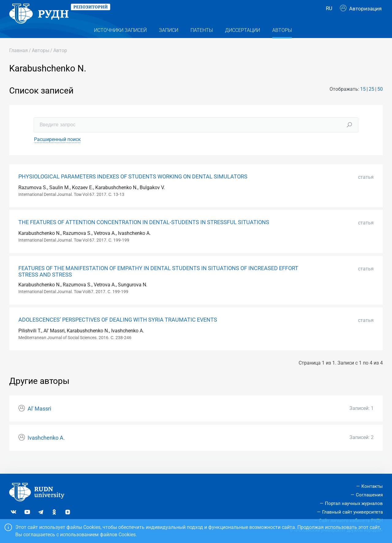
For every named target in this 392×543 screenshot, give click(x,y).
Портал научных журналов (354, 503)
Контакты (372, 486)
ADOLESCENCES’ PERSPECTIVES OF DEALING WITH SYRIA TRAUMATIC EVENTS (118, 331)
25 (371, 100)
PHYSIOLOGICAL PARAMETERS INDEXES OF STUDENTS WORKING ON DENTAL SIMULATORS (133, 187)
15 (363, 100)
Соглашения (369, 495)
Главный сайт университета (352, 512)
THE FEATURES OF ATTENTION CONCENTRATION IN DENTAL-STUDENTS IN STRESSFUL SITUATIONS (144, 233)
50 (380, 100)
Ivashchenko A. (46, 449)
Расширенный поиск (57, 150)
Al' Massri (39, 420)
